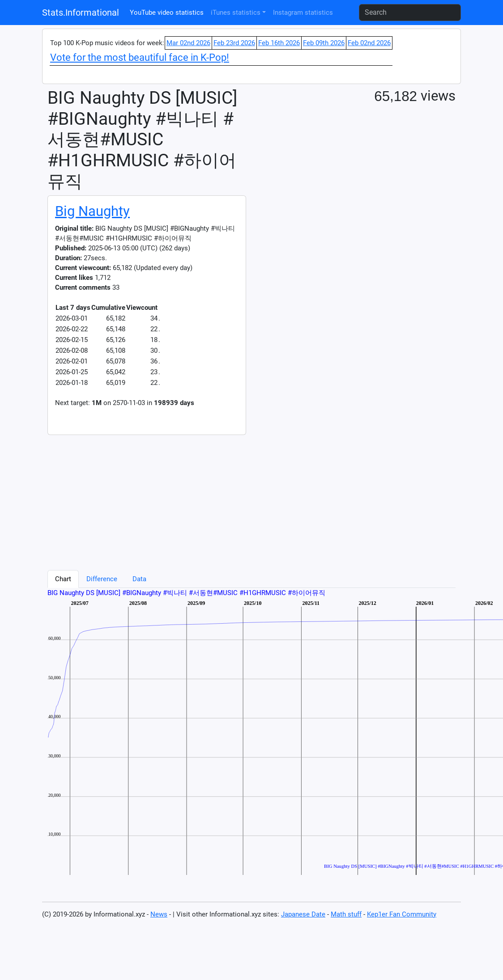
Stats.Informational (81, 13)
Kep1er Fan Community (402, 914)
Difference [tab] (102, 579)
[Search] (410, 13)
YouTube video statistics (167, 13)
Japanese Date (303, 914)
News (159, 914)
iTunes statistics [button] (236, 13)
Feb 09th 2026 (324, 43)
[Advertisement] (198, 498)
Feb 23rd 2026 (234, 43)
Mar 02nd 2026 (188, 43)
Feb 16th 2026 (279, 43)
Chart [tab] (63, 579)
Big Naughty (92, 211)
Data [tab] (139, 579)
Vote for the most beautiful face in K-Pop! (140, 57)
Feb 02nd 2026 (369, 43)
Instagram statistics (303, 13)
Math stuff (346, 914)
